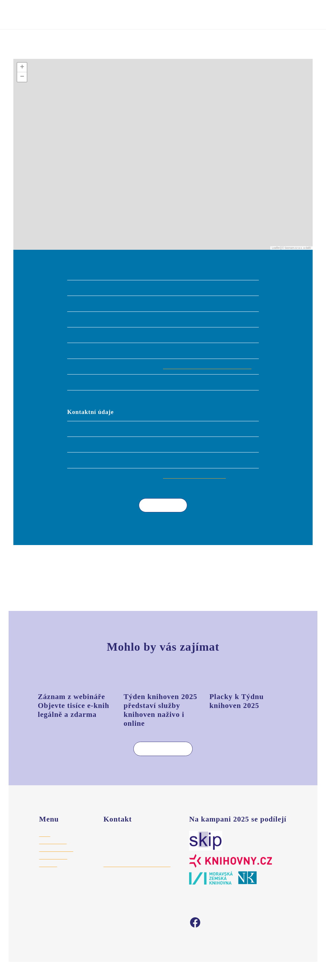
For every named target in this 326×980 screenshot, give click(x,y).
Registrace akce (57, 858)
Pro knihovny (53, 851)
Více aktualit (158, 758)
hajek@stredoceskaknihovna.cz (137, 874)
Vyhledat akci (227, 14)
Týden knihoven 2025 (60, 19)
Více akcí (159, 514)
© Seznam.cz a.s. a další (297, 257)
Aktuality (48, 874)
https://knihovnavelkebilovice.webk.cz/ (210, 375)
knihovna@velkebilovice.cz (196, 485)
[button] (163, 159)
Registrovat (182, 14)
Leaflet (276, 257)
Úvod (19, 49)
